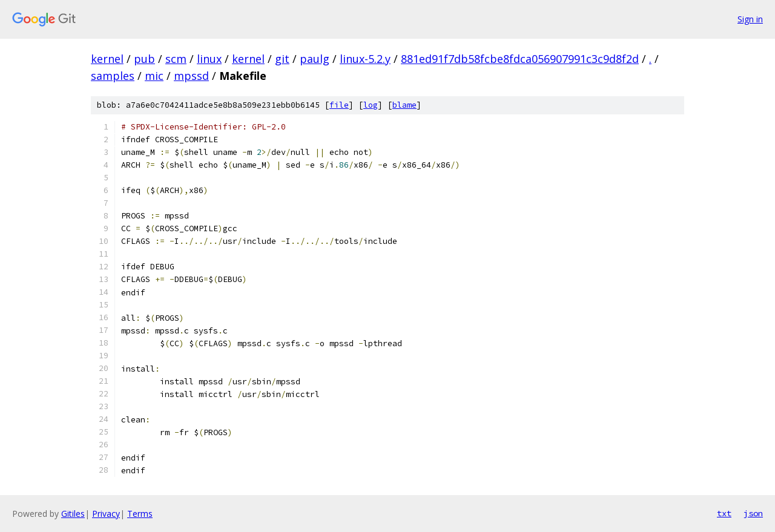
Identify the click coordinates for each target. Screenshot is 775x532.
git (282, 59)
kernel (107, 59)
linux (209, 59)
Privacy (106, 514)
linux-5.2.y (365, 59)
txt (724, 513)
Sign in (750, 19)
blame (404, 105)
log (371, 105)
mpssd (191, 76)
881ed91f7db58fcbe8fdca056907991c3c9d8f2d (520, 59)
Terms (140, 514)
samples (113, 76)
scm (176, 59)
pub (144, 59)
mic (154, 76)
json (753, 513)
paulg (315, 59)
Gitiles (73, 514)
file (339, 105)
